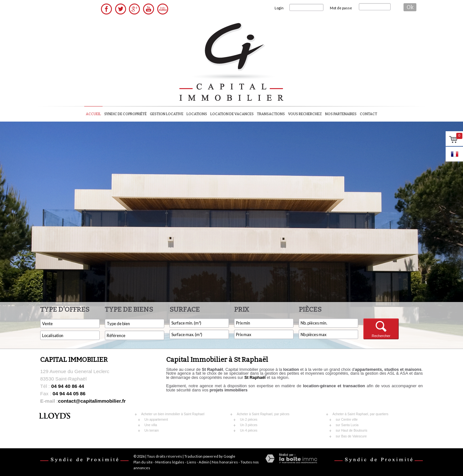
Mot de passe (341, 8)
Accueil (93, 114)
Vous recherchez (305, 114)
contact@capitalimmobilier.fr (83, 401)
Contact (368, 114)
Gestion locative (167, 114)
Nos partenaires (341, 114)
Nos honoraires (225, 462)
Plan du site (143, 462)
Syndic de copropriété (125, 114)
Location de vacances (232, 114)
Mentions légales (170, 462)
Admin (204, 462)
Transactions (271, 114)
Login (279, 8)
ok (410, 7)
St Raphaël (255, 377)
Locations (197, 114)
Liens (191, 462)
